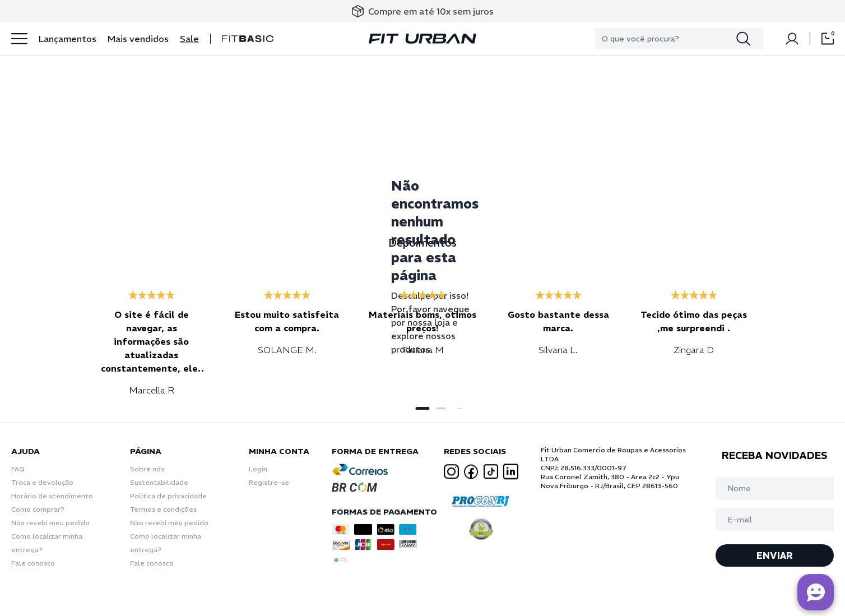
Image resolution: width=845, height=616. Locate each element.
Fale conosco (33, 563)
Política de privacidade (168, 496)
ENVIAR (775, 555)
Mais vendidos (138, 39)
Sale (189, 39)
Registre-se (269, 482)
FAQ (18, 469)
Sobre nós (147, 469)
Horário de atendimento (52, 496)
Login (258, 469)
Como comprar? (38, 509)
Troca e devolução (42, 482)
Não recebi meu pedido (50, 523)
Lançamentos (68, 39)
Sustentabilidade (159, 482)
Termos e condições (163, 509)
